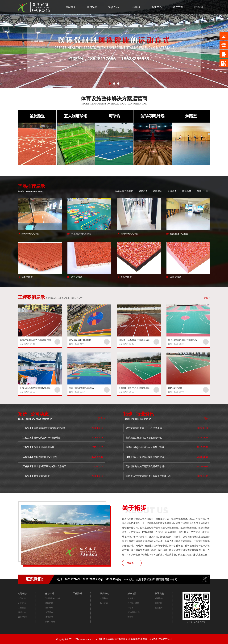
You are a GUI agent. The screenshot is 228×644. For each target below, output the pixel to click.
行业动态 (104, 603)
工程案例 (135, 7)
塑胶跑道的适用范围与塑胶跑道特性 (144, 438)
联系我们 (199, 7)
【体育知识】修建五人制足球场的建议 (145, 457)
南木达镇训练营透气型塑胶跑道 (35, 340)
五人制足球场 (76, 116)
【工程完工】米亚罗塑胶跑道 (35, 476)
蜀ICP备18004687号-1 (161, 639)
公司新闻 (104, 598)
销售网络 (159, 603)
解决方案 (178, 7)
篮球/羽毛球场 (153, 116)
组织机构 (22, 612)
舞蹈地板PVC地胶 (179, 234)
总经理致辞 (23, 617)
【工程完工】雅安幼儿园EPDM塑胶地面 (41, 438)
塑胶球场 (158, 191)
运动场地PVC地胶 (124, 191)
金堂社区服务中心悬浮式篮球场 (134, 388)
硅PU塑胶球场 (175, 388)
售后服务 (159, 608)
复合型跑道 (126, 277)
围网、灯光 (202, 191)
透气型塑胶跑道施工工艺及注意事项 (144, 428)
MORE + (132, 563)
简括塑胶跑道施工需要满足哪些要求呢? (146, 466)
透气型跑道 (77, 277)
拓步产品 (114, 7)
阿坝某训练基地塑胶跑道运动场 (134, 340)
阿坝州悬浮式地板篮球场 (81, 388)
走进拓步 (92, 7)
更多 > (207, 298)
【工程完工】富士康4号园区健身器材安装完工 (44, 466)
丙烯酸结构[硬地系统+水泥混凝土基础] (145, 447)
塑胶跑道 (37, 116)
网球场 (114, 116)
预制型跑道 (27, 277)
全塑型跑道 (176, 277)
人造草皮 (172, 191)
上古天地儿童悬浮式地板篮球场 (35, 388)
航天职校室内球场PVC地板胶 (183, 340)
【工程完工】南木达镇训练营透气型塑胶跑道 (43, 428)
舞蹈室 (191, 116)
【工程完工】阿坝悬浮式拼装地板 (37, 447)
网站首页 (71, 7)
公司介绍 (22, 598)
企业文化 (22, 603)
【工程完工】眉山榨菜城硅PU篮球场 (39, 457)
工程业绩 (22, 608)
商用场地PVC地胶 (130, 234)
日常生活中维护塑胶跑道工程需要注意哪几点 (148, 476)
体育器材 (187, 191)
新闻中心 (157, 7)
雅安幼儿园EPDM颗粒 (80, 340)
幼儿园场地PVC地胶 (81, 234)
